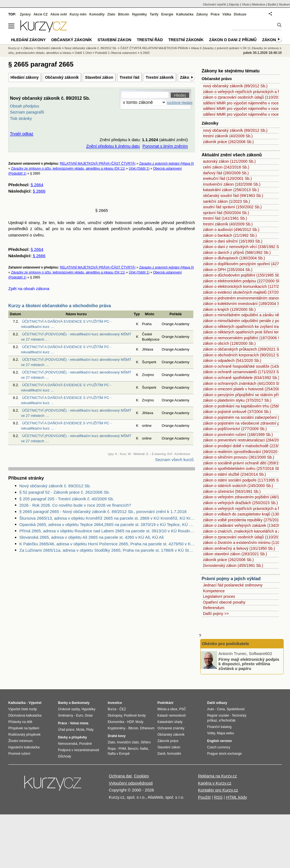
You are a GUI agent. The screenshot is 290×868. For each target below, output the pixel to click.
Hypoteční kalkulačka (24, 747)
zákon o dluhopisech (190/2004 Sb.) (234, 258)
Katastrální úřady (170, 722)
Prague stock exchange (224, 754)
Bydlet (272, 4)
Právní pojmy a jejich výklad (231, 579)
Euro (79, 716)
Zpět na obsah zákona (29, 289)
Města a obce (167, 709)
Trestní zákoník (160, 77)
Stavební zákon (99, 77)
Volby (211, 733)
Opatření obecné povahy (224, 602)
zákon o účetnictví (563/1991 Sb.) (232, 491)
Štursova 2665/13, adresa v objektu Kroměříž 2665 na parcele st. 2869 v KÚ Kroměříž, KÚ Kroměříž (107, 518)
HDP (130, 722)
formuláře (174, 754)
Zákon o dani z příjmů (233, 40)
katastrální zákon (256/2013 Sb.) (231, 190)
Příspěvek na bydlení (24, 728)
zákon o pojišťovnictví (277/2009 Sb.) (235, 429)
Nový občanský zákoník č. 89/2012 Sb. (55, 486)
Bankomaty (81, 703)
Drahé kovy (117, 736)
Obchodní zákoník (49, 48)
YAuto (246, 4)
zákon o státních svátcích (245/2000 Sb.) (238, 486)
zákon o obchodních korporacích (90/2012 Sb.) (243, 355)
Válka (227, 14)
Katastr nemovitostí (172, 716)
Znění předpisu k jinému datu (113, 146)
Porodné (85, 744)
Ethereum (147, 728)
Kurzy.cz (14, 48)
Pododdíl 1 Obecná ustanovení (116, 53)
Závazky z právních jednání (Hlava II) (167, 164)
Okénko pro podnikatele (226, 644)
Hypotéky (139, 14)
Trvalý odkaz (22, 134)
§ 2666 (39, 191)
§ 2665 (145, 53)
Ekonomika (116, 722)
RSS (218, 797)
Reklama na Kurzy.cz (217, 776)
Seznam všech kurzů (174, 460)
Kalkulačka (185, 14)
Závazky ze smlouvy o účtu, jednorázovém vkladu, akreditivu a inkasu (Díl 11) (68, 169)
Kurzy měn (78, 14)
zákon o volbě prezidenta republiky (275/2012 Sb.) (246, 520)
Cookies (141, 776)
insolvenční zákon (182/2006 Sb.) (232, 184)
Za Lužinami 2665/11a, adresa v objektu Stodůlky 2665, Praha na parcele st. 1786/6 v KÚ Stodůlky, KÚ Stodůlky (107, 550)
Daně (161, 754)
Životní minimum (20, 741)
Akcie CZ (40, 14)
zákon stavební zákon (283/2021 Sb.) (235, 554)
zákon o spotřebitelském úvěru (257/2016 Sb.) (242, 469)
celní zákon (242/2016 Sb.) (226, 167)
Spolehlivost (236, 709)
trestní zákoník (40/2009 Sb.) (228, 136)
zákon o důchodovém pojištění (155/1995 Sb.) (242, 275)
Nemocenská (68, 744)
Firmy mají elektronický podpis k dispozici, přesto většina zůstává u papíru (249, 664)
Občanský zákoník (62, 77)
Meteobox (259, 4)
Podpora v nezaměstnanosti (79, 750)
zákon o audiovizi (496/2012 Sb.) (231, 230)
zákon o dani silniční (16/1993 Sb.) (233, 241)
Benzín (133, 749)
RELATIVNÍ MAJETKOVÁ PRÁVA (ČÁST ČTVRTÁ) (98, 164)
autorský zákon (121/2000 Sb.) (229, 161)
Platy (90, 730)
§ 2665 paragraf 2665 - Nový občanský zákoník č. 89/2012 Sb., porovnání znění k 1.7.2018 (103, 511)
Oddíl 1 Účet (83, 53)
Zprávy (25, 14)
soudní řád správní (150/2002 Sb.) (232, 207)
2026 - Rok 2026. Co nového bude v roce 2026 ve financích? (75, 505)
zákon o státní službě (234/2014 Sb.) (234, 474)
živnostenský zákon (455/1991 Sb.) (233, 565)
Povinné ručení (19, 754)
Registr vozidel (218, 716)
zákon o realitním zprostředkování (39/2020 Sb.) (244, 452)
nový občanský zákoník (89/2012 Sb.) (235, 86)
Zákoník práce (168, 741)
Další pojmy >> (216, 614)
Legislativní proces (219, 596)
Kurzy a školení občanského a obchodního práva (60, 306)
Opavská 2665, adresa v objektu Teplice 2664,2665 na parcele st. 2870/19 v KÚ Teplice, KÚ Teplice (107, 524)
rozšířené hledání (180, 103)
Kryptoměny (117, 728)
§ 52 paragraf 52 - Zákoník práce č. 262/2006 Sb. (65, 492)
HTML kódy (236, 797)
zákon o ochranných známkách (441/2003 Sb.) (243, 383)
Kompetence (214, 591)
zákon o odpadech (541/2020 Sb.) (232, 361)
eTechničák (227, 720)
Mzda (80, 730)
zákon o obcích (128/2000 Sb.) (229, 343)
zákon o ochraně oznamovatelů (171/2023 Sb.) (243, 372)
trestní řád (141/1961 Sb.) (225, 218)
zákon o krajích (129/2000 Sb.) (229, 309)
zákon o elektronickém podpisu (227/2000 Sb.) (243, 281)
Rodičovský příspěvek (24, 735)
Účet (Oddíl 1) (139, 169)
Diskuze (240, 14)
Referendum (214, 608)
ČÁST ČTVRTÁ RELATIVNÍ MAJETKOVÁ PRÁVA (154, 48)
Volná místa (79, 723)
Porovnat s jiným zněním (165, 146)
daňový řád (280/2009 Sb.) (226, 173)
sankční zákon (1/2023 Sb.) (226, 201)
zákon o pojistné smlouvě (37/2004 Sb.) (237, 412)
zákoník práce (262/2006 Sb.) (228, 142)
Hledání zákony (25, 77)
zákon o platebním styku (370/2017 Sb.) (237, 400)
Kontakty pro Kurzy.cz (218, 790)
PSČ (183, 709)
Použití (204, 797)
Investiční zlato (128, 742)
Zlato (111, 14)
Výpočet (35, 703)
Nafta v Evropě (119, 754)
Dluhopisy (115, 716)
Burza (112, 709)
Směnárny (66, 716)
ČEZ (123, 709)
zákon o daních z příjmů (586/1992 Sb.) (237, 252)
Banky (63, 703)
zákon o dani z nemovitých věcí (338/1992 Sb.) (243, 247)
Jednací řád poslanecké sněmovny (233, 585)
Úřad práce (66, 730)
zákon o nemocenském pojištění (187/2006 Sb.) (244, 338)
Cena (221, 709)
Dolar (89, 716)
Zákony (202, 14)
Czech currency (219, 747)
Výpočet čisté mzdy (23, 709)
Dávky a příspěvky (72, 737)
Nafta (144, 749)
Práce (215, 14)
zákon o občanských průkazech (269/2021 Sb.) (243, 349)
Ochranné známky (171, 728)
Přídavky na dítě (20, 722)
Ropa (112, 749)
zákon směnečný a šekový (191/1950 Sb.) (239, 548)
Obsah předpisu (25, 106)
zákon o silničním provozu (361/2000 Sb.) (239, 457)
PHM (122, 749)
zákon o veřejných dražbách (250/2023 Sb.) (240, 503)
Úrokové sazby (69, 709)
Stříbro (146, 742)
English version (219, 741)
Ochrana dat (120, 776)
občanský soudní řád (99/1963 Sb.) (233, 196)
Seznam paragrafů (27, 112)
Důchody (64, 756)
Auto (211, 709)
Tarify (154, 14)
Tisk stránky (21, 118)
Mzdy (140, 722)
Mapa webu (225, 733)
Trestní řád (130, 77)
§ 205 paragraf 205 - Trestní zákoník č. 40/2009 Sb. (67, 499)
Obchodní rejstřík (215, 4)
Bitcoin (124, 14)
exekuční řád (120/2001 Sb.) (227, 178)
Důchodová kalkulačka (25, 716)
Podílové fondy (135, 716)
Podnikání (165, 703)
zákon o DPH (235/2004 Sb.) (228, 270)
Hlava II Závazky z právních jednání (215, 48)
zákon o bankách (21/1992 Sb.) (230, 235)
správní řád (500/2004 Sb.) (226, 213)
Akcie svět (59, 14)
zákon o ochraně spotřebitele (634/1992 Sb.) (241, 378)
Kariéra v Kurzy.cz (215, 783)
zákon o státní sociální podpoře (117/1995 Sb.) (243, 480)
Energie (167, 14)
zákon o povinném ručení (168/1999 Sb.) (238, 435)
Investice (115, 703)
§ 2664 (37, 185)
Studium (284, 4)
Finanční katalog (219, 727)
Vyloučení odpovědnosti (131, 783)
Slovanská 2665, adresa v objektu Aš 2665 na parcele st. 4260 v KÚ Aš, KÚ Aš (92, 537)
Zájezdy (234, 4)
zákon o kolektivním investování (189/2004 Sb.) (244, 304)
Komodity (97, 14)
